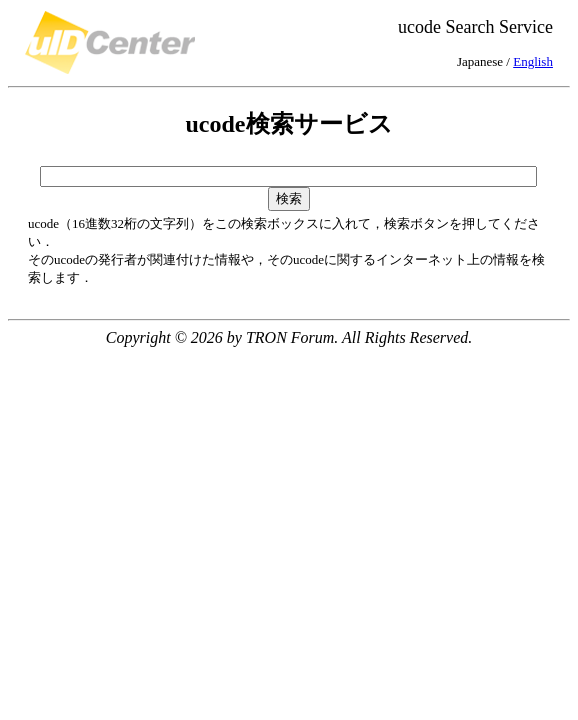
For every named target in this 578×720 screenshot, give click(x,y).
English (533, 61)
